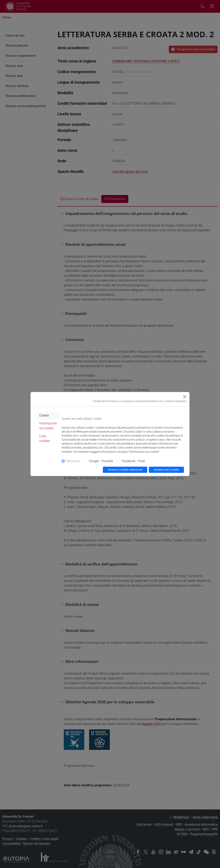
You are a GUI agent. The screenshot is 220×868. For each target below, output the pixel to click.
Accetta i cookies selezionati (125, 470)
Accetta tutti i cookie (166, 470)
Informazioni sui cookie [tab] (48, 426)
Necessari (73, 461)
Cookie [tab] (44, 415)
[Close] (185, 397)
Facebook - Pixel (133, 461)
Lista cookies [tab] (45, 438)
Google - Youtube (101, 461)
